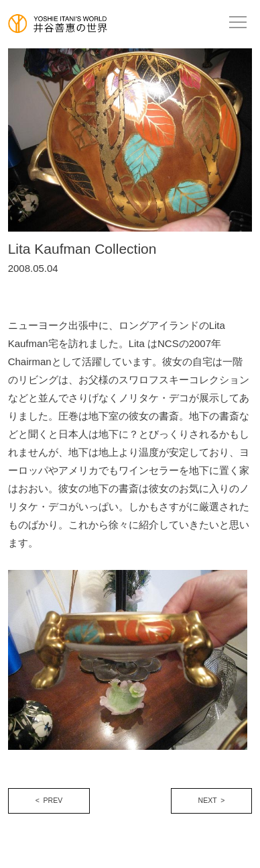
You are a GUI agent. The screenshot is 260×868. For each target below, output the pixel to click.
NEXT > (212, 800)
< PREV (49, 800)
